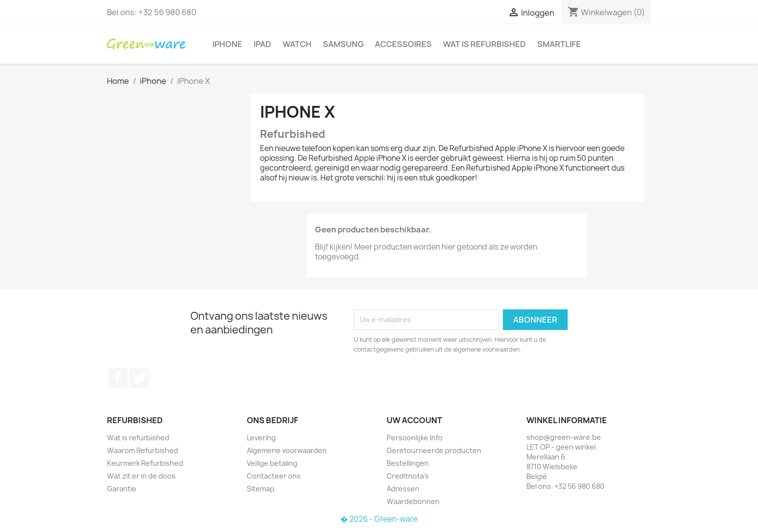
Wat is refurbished (484, 44)
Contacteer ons (274, 476)
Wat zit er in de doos (141, 476)
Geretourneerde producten (434, 450)
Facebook (118, 378)
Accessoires (403, 44)
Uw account (414, 420)
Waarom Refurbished (143, 450)
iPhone (227, 44)
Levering (261, 438)
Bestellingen (408, 463)
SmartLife (559, 44)
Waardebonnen (413, 501)
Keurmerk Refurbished (145, 463)
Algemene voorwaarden (287, 450)
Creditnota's (408, 476)
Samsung (343, 44)
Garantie (122, 489)
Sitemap (261, 489)
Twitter (139, 378)
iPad (262, 44)
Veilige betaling (272, 463)
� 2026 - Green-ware (379, 519)
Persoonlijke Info (415, 438)
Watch (297, 44)
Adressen (403, 489)
